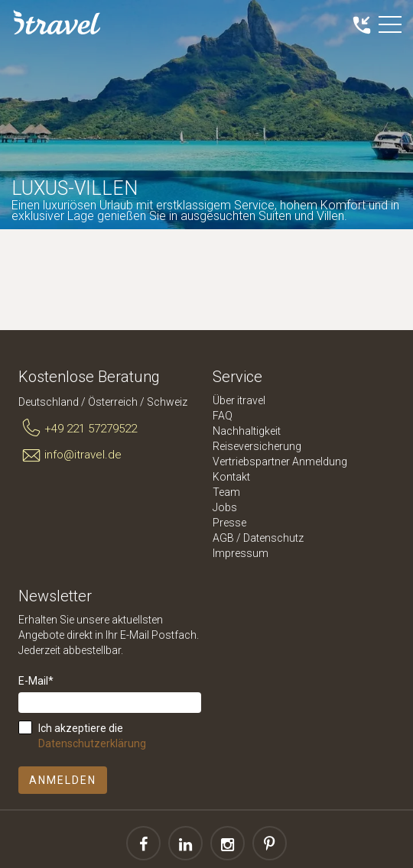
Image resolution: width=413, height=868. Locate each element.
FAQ (223, 416)
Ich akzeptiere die (92, 736)
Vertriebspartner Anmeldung (280, 462)
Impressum (241, 553)
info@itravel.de (70, 455)
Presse (229, 523)
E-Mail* (36, 681)
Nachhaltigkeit (247, 431)
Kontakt (231, 477)
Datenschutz (273, 538)
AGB (223, 538)
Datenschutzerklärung (92, 743)
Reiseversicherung (257, 446)
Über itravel (239, 400)
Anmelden (63, 780)
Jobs (225, 507)
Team (226, 492)
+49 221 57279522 (78, 429)
